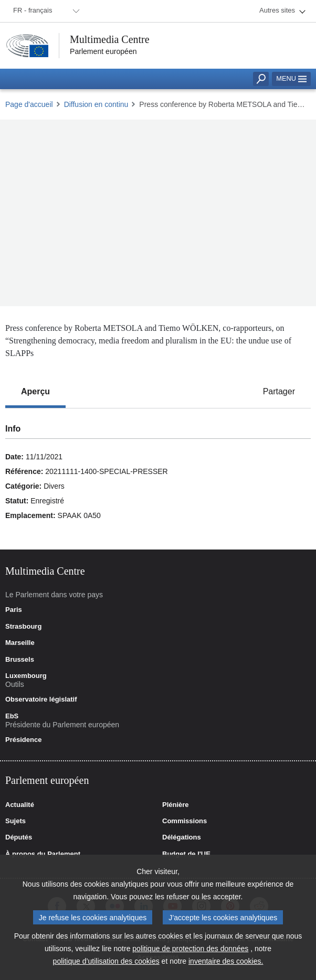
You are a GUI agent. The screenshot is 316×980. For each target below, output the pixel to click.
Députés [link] (19, 837)
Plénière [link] (176, 805)
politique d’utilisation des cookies (106, 961)
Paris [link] (14, 610)
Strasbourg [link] (23, 627)
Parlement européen (103, 51)
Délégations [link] (182, 837)
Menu (291, 78)
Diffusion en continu (96, 104)
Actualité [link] (20, 805)
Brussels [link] (20, 660)
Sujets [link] (15, 821)
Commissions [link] (185, 821)
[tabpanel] (158, 479)
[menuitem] (45, 11)
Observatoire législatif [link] (41, 699)
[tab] (35, 392)
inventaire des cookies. (226, 961)
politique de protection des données (190, 949)
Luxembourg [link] (26, 676)
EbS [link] (12, 716)
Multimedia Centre (110, 39)
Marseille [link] (20, 643)
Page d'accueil (29, 104)
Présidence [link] (23, 740)
